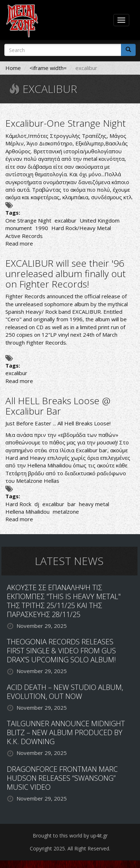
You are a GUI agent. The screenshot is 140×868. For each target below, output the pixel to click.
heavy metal (94, 504)
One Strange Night (28, 220)
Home (13, 68)
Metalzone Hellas (38, 481)
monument (19, 228)
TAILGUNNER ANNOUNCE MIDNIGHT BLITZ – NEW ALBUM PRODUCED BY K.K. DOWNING (66, 732)
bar (72, 504)
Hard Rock (18, 504)
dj (37, 504)
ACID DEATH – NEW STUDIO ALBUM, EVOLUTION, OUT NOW (65, 692)
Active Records (24, 236)
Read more (19, 243)
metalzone (66, 512)
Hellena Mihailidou (49, 465)
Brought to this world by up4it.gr (70, 836)
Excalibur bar (92, 450)
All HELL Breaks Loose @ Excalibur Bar (58, 406)
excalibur (66, 220)
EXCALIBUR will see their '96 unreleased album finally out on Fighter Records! (66, 273)
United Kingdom (100, 220)
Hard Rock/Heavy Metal (81, 228)
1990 (42, 228)
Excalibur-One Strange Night (66, 123)
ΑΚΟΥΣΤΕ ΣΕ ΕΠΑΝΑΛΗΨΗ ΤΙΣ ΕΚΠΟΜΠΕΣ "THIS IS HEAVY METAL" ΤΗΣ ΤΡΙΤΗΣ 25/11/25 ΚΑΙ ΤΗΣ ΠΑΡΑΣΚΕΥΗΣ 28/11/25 (64, 601)
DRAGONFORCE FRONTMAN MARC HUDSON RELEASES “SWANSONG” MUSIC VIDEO (62, 778)
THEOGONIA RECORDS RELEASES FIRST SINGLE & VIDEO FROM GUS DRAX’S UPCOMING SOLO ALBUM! (61, 651)
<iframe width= (48, 68)
